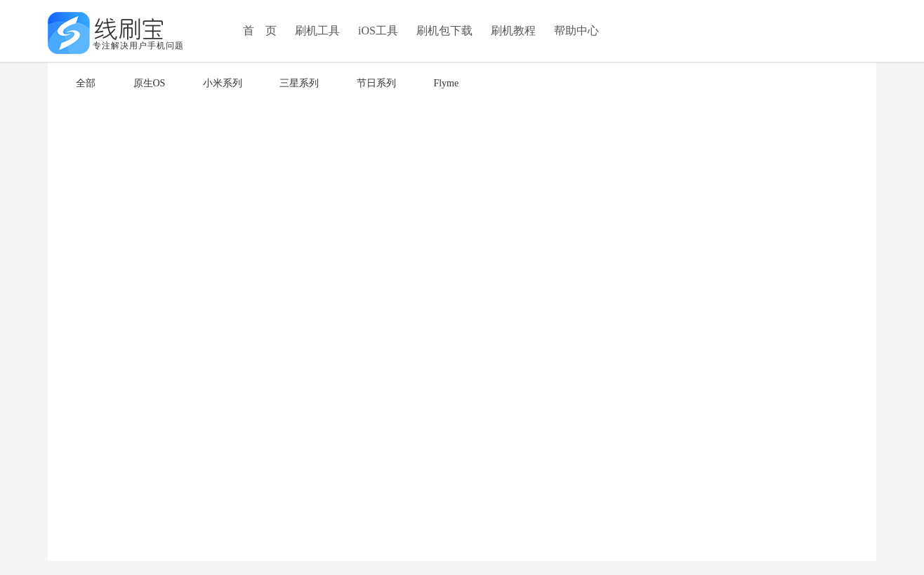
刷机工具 (317, 31)
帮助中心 (576, 31)
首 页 (260, 31)
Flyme (446, 83)
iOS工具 (378, 31)
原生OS (150, 83)
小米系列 (223, 83)
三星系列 (299, 83)
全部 (86, 83)
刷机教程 (513, 31)
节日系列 (376, 83)
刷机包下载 (444, 31)
